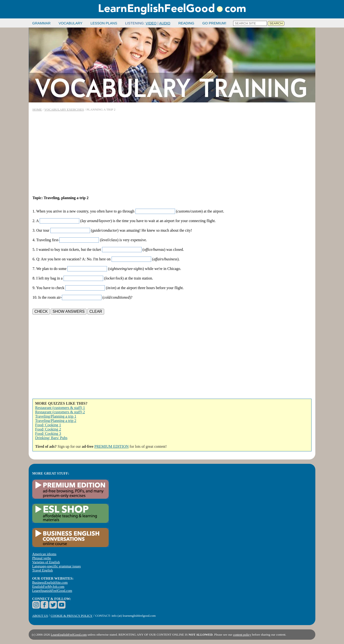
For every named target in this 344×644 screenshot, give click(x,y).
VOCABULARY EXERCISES (64, 109)
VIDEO (151, 23)
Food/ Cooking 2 (48, 429)
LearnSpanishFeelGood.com (52, 591)
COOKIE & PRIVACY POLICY (72, 616)
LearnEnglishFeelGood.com (69, 635)
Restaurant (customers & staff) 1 (60, 408)
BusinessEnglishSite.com (50, 582)
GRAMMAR (41, 23)
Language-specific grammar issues (56, 566)
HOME (37, 109)
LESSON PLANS (104, 23)
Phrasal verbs (42, 558)
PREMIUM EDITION (112, 446)
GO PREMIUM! (214, 23)
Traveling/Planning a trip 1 (56, 416)
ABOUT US (40, 616)
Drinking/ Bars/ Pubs (51, 438)
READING (186, 23)
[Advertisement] (172, 154)
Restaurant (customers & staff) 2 (60, 412)
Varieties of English (46, 562)
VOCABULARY (70, 23)
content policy (242, 635)
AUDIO (165, 23)
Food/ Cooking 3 (48, 434)
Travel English (43, 570)
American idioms (44, 554)
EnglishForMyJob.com (48, 587)
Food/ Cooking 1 (48, 425)
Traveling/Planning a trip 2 (56, 421)
